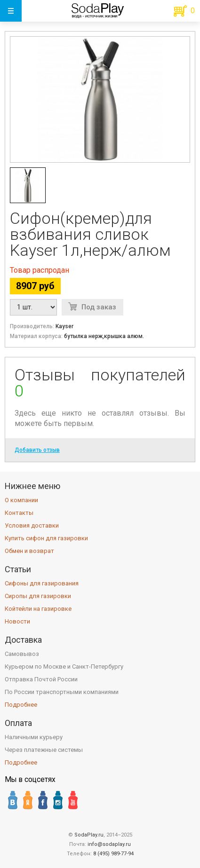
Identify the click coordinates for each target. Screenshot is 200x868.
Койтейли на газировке (38, 609)
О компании (21, 500)
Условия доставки (32, 525)
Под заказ (99, 307)
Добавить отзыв (37, 450)
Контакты (19, 513)
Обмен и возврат (29, 551)
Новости (17, 621)
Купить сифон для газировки (46, 538)
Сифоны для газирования (42, 583)
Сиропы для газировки (38, 596)
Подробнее (21, 705)
